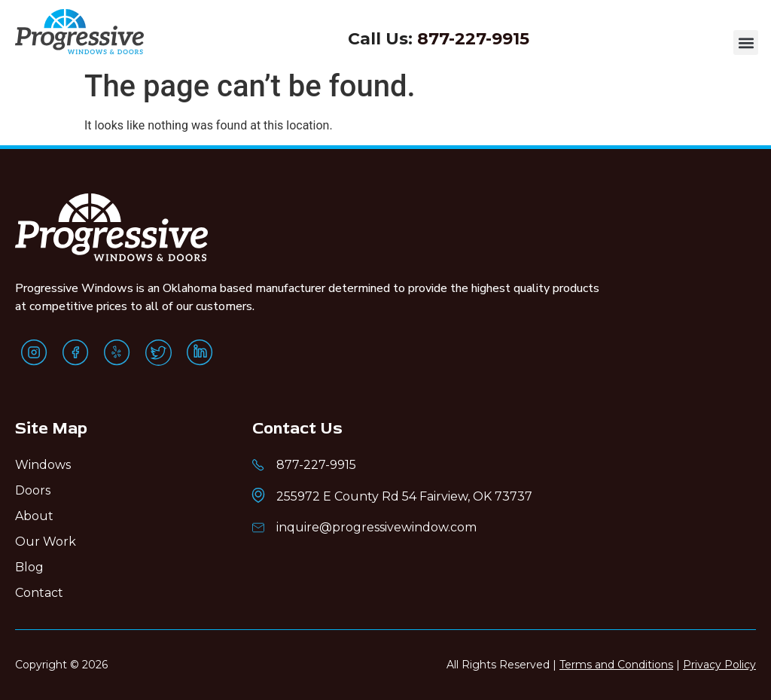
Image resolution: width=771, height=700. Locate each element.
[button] (746, 43)
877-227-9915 (473, 39)
